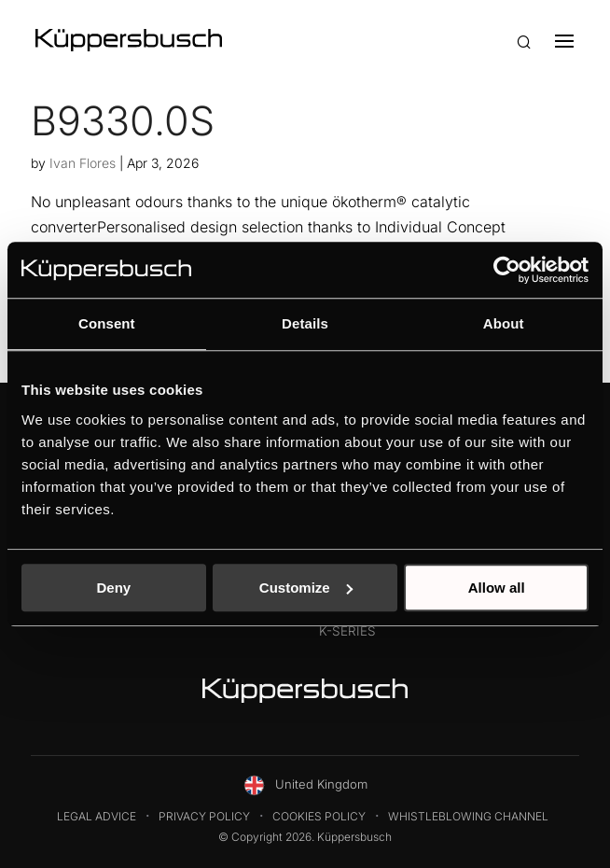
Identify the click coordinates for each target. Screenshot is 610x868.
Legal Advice (97, 816)
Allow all (497, 588)
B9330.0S (123, 120)
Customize (306, 588)
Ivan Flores (83, 163)
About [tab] (504, 323)
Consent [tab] (107, 323)
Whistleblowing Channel (468, 816)
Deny (113, 588)
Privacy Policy (204, 816)
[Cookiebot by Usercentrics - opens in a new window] (507, 270)
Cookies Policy (319, 816)
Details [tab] (305, 323)
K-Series (347, 631)
